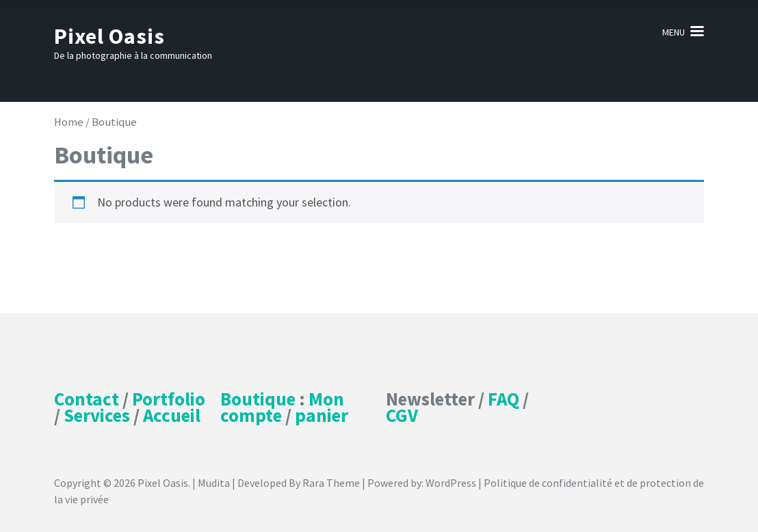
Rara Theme (331, 483)
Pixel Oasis (109, 36)
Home (69, 122)
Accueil (172, 415)
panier (322, 415)
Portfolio (169, 399)
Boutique (258, 399)
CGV (402, 415)
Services (97, 415)
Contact (87, 399)
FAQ (504, 399)
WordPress (451, 483)
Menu (674, 32)
